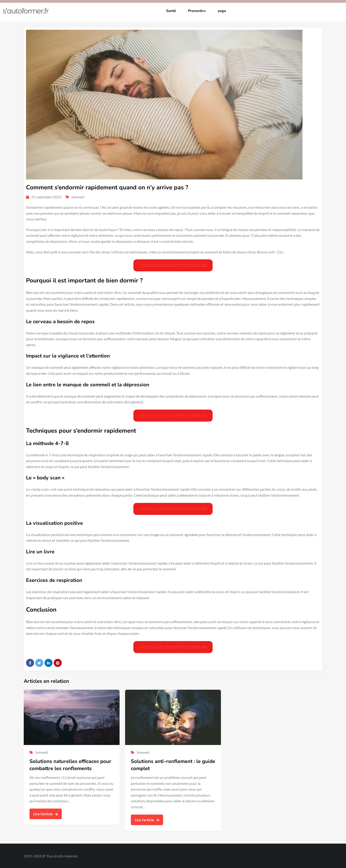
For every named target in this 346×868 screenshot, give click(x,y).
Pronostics (197, 11)
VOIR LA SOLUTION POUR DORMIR (173, 265)
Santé (171, 11)
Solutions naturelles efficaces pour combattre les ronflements (70, 765)
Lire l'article (46, 814)
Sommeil (78, 197)
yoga (222, 11)
